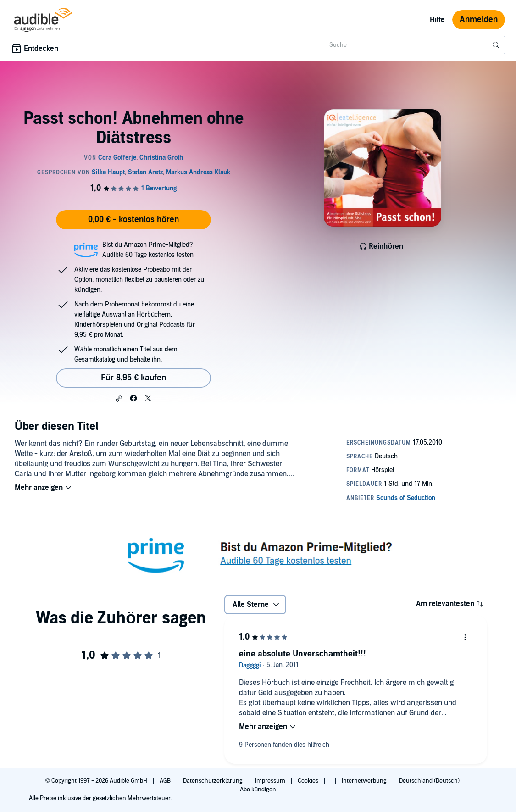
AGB (166, 781)
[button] (119, 399)
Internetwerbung (365, 781)
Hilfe (437, 20)
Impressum (271, 781)
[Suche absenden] (497, 45)
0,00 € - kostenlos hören (133, 220)
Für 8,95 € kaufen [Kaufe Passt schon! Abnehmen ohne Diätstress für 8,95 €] (133, 378)
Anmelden (479, 19)
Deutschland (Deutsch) (430, 781)
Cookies (309, 781)
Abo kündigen (258, 790)
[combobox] (413, 45)
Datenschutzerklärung (214, 781)
